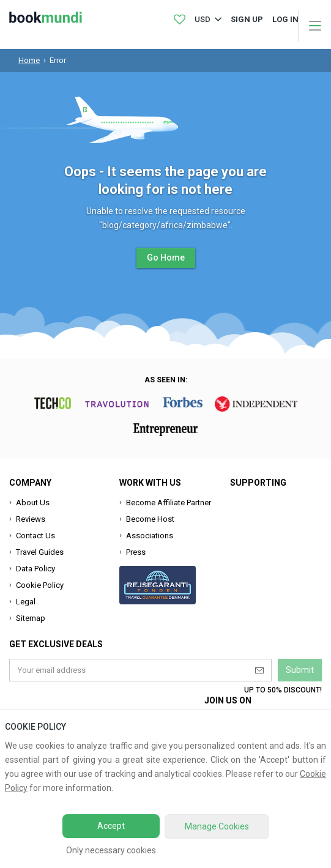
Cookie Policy (40, 585)
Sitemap (31, 618)
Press (136, 552)
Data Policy (35, 569)
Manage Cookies (217, 826)
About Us (33, 503)
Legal (26, 602)
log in (285, 19)
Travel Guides (40, 552)
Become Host (150, 519)
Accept (111, 826)
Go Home (166, 258)
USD (203, 19)
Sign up (247, 19)
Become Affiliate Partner (169, 503)
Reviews (31, 519)
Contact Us (35, 536)
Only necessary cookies (111, 850)
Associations (150, 536)
